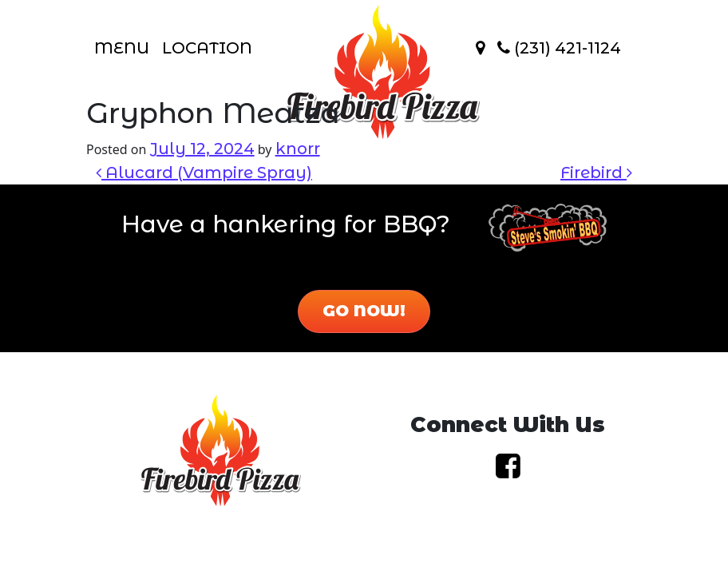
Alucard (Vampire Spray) (204, 172)
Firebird (596, 172)
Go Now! (364, 311)
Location (207, 48)
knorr (298, 149)
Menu (122, 48)
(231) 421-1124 (559, 48)
